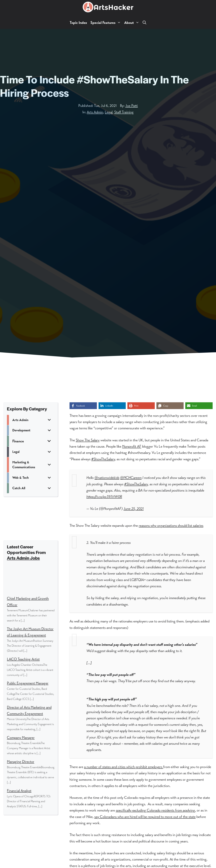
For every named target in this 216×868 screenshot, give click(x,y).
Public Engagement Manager (28, 683)
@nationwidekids (107, 478)
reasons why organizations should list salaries (171, 525)
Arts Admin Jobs (23, 558)
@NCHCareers (131, 478)
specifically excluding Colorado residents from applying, (156, 810)
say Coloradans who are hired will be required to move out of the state (145, 817)
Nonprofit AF (132, 446)
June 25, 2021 (134, 509)
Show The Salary (88, 440)
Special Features (106, 23)
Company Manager (21, 738)
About (133, 23)
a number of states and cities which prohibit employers (124, 767)
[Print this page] (141, 406)
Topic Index (78, 23)
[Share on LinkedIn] (112, 406)
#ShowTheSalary (103, 459)
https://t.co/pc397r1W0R (104, 497)
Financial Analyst (19, 791)
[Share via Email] (199, 406)
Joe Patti (132, 106)
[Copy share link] (170, 406)
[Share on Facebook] (83, 406)
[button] (144, 23)
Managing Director (21, 762)
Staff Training (124, 112)
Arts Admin (95, 112)
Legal (109, 112)
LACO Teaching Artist (23, 659)
